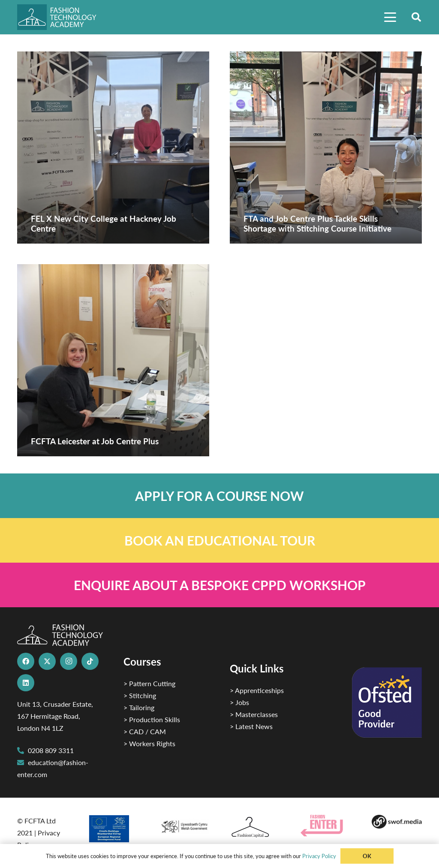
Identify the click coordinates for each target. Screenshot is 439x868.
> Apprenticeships (257, 690)
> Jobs (239, 702)
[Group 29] (326, 826)
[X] (47, 661)
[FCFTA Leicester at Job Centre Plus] (113, 360)
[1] (184, 824)
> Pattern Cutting (149, 683)
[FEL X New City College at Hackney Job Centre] (113, 148)
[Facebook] (26, 661)
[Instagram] (69, 661)
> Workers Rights (149, 743)
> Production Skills (152, 719)
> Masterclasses (254, 714)
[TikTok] (90, 661)
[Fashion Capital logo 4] (255, 827)
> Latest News (251, 726)
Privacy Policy (319, 856)
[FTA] (62, 17)
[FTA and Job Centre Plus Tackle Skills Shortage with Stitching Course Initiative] (326, 148)
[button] (390, 17)
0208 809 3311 (51, 750)
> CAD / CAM (145, 731)
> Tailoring (139, 707)
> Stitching (140, 695)
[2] (113, 829)
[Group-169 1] (397, 822)
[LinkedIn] (26, 683)
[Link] (219, 496)
